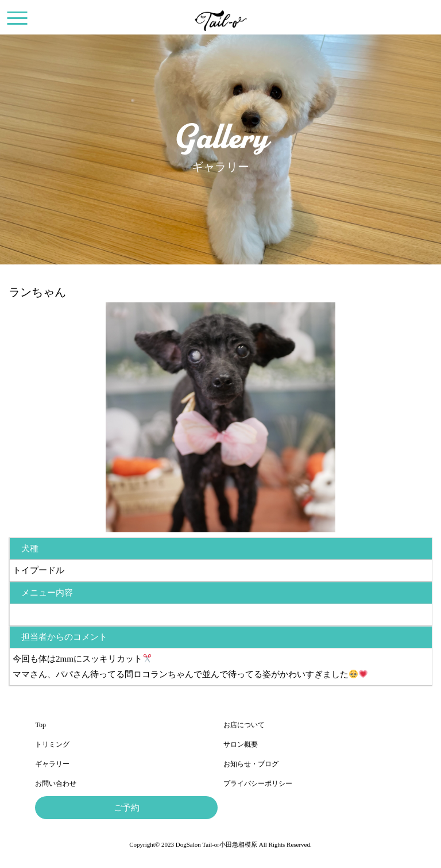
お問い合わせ (56, 783)
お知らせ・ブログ (251, 764)
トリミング (52, 744)
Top (40, 725)
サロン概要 (241, 744)
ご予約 (127, 808)
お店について (244, 725)
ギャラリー (52, 764)
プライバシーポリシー (258, 783)
